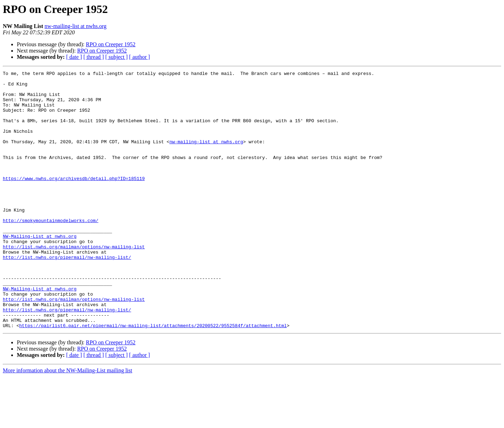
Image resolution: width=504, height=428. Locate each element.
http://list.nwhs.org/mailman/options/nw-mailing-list (74, 282)
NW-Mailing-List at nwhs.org (40, 270)
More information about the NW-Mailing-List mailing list (68, 422)
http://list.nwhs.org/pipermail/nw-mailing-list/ (67, 295)
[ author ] (140, 57)
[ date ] (74, 57)
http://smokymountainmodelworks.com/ (51, 251)
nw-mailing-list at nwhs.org (75, 26)
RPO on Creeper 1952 (111, 44)
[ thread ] (94, 57)
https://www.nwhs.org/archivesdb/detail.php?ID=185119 (74, 200)
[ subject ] (117, 57)
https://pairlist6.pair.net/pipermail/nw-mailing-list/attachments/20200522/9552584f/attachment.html (153, 377)
